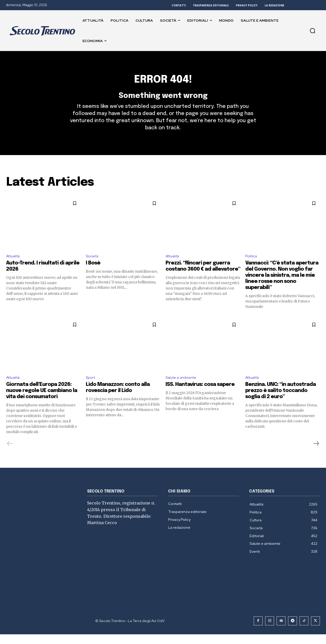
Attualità (15, 265)
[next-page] (316, 453)
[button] (313, 31)
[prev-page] (10, 453)
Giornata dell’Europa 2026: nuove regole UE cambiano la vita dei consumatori (42, 400)
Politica (252, 265)
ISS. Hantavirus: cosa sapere (200, 394)
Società (93, 265)
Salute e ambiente (183, 387)
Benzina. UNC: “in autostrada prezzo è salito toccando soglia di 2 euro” (281, 400)
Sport (91, 387)
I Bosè (93, 272)
